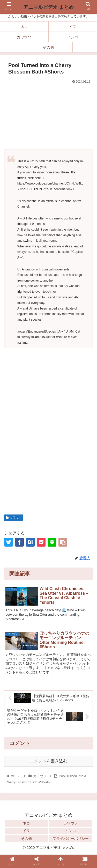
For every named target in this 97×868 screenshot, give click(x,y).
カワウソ (14, 518)
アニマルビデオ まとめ (48, 7)
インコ (71, 831)
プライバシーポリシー (71, 838)
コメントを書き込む (49, 761)
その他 (26, 838)
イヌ (26, 831)
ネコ (26, 823)
